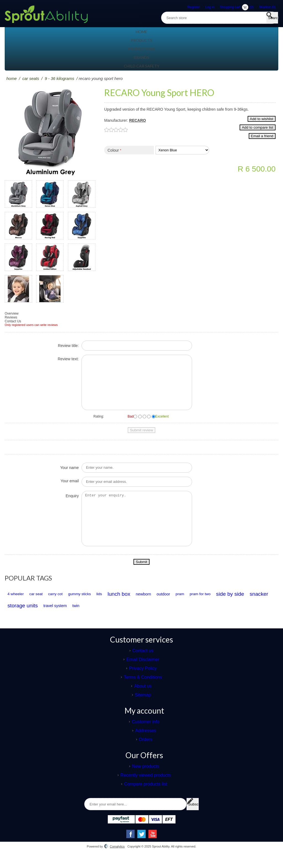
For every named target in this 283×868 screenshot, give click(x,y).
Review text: (68, 359)
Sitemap (143, 706)
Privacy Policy (143, 679)
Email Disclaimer (143, 671)
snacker (98, 617)
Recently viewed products (146, 786)
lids (133, 605)
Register (194, 7)
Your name (70, 473)
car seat (47, 605)
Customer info (146, 733)
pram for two (22, 617)
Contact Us (13, 321)
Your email (70, 486)
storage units (137, 617)
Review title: (68, 346)
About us (143, 697)
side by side (61, 617)
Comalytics (114, 857)
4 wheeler (19, 605)
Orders (146, 751)
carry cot (74, 605)
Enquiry (72, 501)
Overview (12, 313)
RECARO (137, 120)
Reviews (11, 317)
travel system (178, 617)
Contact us (143, 662)
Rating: (99, 416)
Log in (210, 7)
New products (146, 777)
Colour (113, 158)
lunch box (160, 605)
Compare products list (146, 795)
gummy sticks (106, 605)
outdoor (220, 605)
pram (243, 605)
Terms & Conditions (143, 688)
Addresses (146, 742)
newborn (192, 605)
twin (206, 617)
